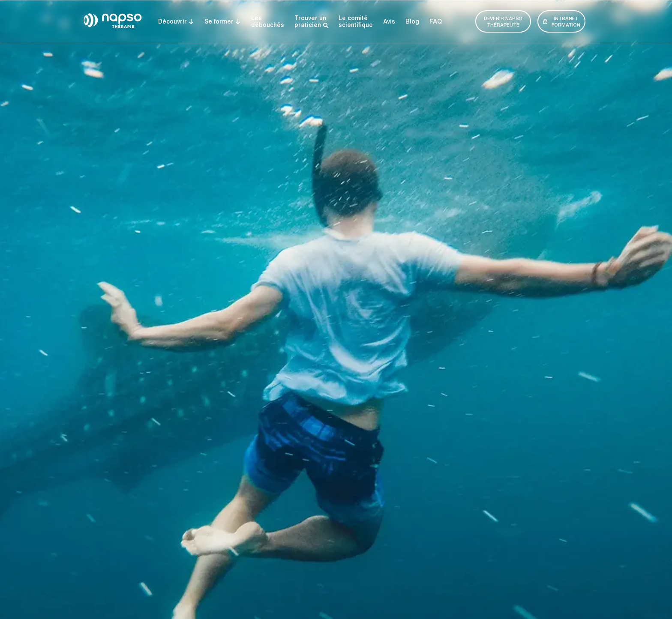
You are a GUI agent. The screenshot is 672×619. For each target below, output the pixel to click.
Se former (223, 21)
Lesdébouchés (268, 21)
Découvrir (176, 21)
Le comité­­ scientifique (356, 21)
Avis (389, 21)
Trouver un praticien (311, 22)
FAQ (436, 21)
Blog (412, 21)
